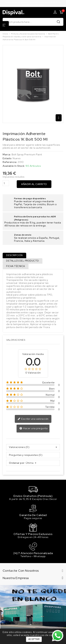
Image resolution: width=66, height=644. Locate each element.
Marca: (7, 155)
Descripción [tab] (14, 255)
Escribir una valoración (33, 419)
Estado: (7, 158)
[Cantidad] (6, 183)
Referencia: (10, 162)
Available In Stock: (14, 166)
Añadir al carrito (34, 184)
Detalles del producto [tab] (23, 261)
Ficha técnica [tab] (16, 266)
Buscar (58, 22)
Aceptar (34, 639)
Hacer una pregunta (34, 428)
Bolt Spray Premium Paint (27, 154)
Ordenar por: (17, 463)
